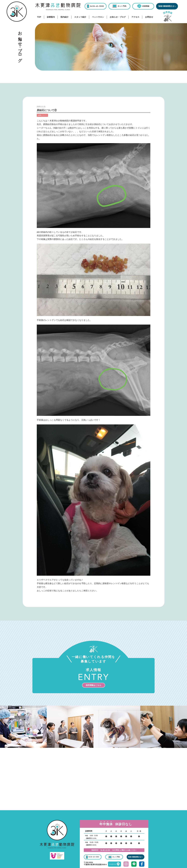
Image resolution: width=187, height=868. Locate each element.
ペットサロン (98, 17)
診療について (42, 115)
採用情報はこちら (94, 685)
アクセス (135, 17)
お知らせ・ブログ (118, 17)
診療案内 (51, 17)
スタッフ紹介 (80, 17)
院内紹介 (65, 17)
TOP (39, 17)
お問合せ (149, 17)
